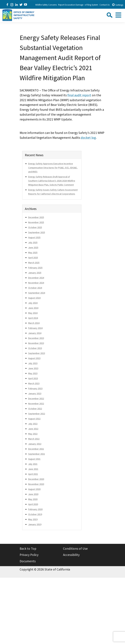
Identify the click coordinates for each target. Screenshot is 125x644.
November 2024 (36, 283)
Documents (28, 561)
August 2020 (34, 489)
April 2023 (33, 378)
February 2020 (35, 509)
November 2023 (36, 343)
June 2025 (33, 247)
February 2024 (35, 328)
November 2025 (36, 222)
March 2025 (34, 263)
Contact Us (105, 5)
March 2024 (34, 323)
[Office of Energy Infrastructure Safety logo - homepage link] (18, 15)
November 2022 (36, 404)
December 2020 (36, 479)
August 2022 (34, 419)
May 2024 (33, 313)
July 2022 (33, 424)
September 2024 (37, 293)
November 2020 (36, 484)
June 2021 (33, 469)
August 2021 (34, 459)
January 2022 (35, 444)
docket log (88, 138)
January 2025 (35, 273)
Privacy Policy (29, 555)
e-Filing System (91, 5)
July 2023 (33, 363)
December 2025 (36, 217)
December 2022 (36, 399)
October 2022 (35, 409)
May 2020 (33, 499)
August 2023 (34, 358)
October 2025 (35, 227)
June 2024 (33, 308)
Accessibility (71, 555)
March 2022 (34, 439)
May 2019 (33, 519)
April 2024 (33, 318)
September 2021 (37, 454)
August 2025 (34, 237)
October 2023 (35, 348)
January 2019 (35, 524)
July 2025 (33, 242)
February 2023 (35, 388)
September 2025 (37, 232)
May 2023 (33, 373)
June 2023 (33, 368)
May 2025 (33, 253)
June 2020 (33, 494)
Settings (118, 5)
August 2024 (34, 298)
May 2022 (33, 434)
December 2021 (36, 449)
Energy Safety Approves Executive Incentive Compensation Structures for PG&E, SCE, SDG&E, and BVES (53, 168)
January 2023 (35, 393)
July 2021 (33, 464)
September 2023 (37, 353)
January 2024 (35, 333)
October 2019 (35, 514)
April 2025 (33, 258)
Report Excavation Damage (71, 5)
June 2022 (33, 429)
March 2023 (34, 383)
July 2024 (33, 303)
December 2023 (36, 338)
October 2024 (35, 288)
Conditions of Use (75, 549)
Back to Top (28, 549)
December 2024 (36, 278)
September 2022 (37, 414)
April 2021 (33, 474)
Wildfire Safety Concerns (46, 5)
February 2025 (35, 268)
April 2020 (33, 504)
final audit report (79, 95)
